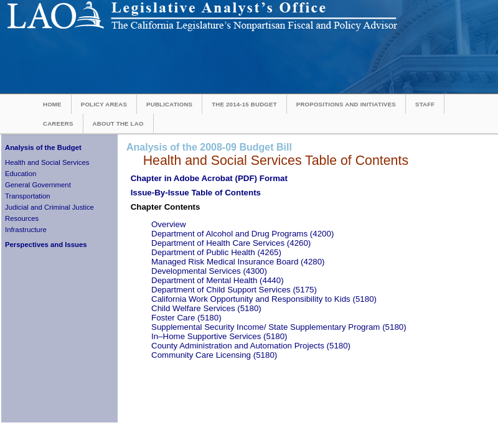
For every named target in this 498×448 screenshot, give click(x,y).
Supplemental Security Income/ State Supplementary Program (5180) (279, 327)
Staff (425, 104)
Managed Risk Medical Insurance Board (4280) (238, 262)
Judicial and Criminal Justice (49, 207)
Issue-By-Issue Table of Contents (196, 193)
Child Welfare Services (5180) (206, 308)
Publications (169, 104)
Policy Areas (104, 104)
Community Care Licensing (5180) (214, 355)
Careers (58, 124)
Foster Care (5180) (186, 318)
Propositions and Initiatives (346, 104)
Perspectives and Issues (46, 245)
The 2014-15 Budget (244, 104)
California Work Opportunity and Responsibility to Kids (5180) (264, 299)
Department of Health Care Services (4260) (231, 243)
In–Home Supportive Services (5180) (219, 336)
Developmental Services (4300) (209, 271)
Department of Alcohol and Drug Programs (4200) (242, 234)
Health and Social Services (47, 162)
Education (21, 174)
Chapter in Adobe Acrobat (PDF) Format (209, 178)
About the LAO (118, 124)
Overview (169, 224)
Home (52, 104)
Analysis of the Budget (43, 147)
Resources (22, 218)
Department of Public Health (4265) (216, 252)
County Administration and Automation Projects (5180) (251, 346)
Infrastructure (26, 230)
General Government (38, 185)
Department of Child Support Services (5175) (234, 290)
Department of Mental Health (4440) (218, 280)
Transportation (28, 196)
